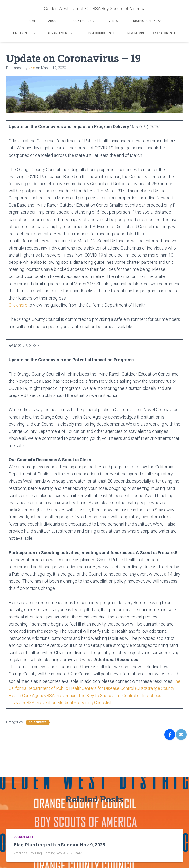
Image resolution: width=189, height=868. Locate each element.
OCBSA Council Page (100, 33)
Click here (18, 305)
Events (114, 21)
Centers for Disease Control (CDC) (114, 688)
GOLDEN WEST (38, 722)
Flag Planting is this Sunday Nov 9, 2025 (59, 845)
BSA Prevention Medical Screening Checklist (69, 703)
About (55, 21)
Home (32, 21)
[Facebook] (170, 735)
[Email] (181, 735)
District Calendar (147, 21)
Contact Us (84, 21)
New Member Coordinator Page (152, 33)
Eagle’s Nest (24, 33)
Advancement (60, 33)
